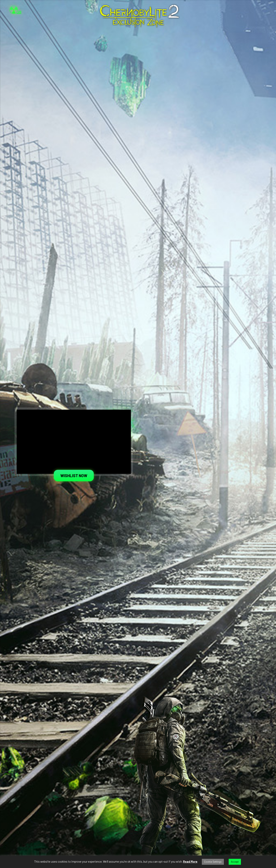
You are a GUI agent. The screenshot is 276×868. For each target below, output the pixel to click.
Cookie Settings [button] (213, 862)
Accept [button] (235, 862)
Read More (190, 861)
